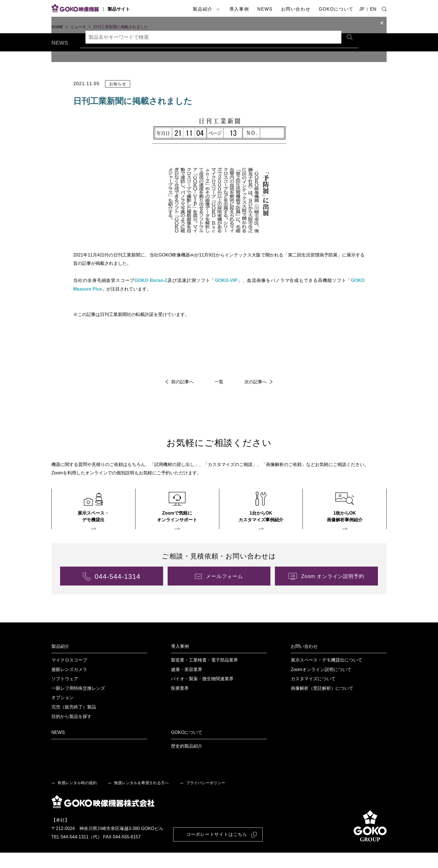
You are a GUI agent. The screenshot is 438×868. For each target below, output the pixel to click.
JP (362, 9)
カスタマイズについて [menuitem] (313, 694)
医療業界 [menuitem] (180, 704)
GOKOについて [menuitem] (187, 748)
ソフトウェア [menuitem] (65, 694)
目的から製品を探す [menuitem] (72, 732)
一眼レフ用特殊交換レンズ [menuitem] (78, 704)
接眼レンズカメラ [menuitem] (69, 685)
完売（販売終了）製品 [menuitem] (74, 722)
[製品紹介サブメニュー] (218, 9)
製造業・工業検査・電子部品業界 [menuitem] (204, 675)
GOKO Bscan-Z (151, 296)
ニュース (78, 27)
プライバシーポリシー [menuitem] (206, 798)
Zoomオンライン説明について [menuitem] (321, 685)
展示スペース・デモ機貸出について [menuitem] (327, 675)
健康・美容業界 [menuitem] (187, 685)
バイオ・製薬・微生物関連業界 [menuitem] (202, 694)
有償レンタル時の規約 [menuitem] (77, 798)
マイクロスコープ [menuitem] (69, 675)
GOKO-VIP (226, 296)
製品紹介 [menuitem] (60, 662)
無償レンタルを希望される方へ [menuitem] (141, 798)
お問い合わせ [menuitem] (304, 662)
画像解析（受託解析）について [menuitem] (322, 704)
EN (373, 9)
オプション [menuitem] (63, 713)
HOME (57, 27)
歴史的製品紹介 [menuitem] (187, 761)
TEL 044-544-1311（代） (77, 852)
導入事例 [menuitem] (180, 662)
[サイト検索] (384, 8)
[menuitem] (93, 524)
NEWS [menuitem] (58, 748)
